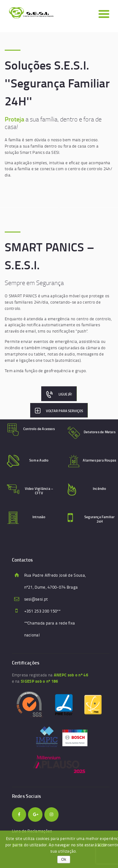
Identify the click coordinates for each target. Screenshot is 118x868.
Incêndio (100, 489)
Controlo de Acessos (39, 429)
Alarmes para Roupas (99, 460)
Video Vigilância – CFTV (39, 491)
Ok (64, 860)
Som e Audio (39, 460)
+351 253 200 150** (42, 611)
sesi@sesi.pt (36, 599)
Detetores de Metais (100, 432)
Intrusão (39, 517)
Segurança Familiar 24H (100, 519)
